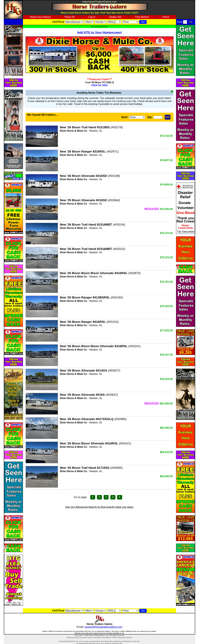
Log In (92, 17)
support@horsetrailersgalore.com (103, 627)
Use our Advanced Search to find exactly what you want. (100, 507)
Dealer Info (115, 17)
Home (166, 17)
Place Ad (69, 17)
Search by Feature (40, 17)
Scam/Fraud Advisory (99, 27)
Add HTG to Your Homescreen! (100, 32)
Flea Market (142, 17)
